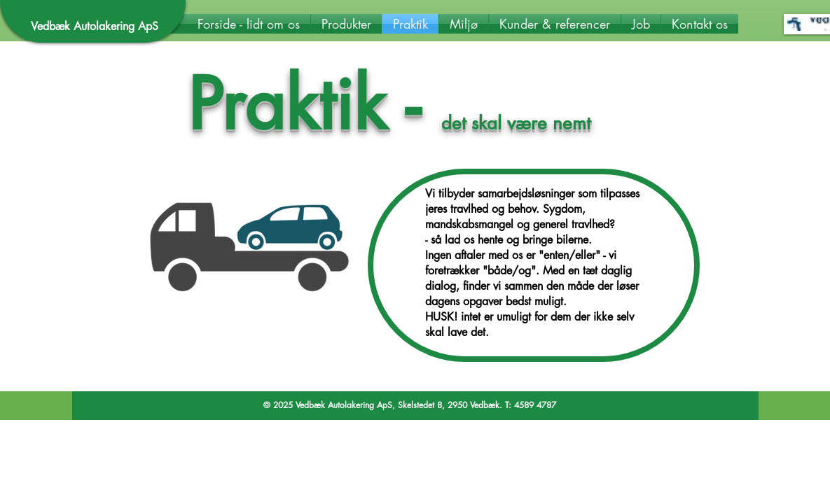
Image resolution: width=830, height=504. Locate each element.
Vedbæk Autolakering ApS (95, 26)
